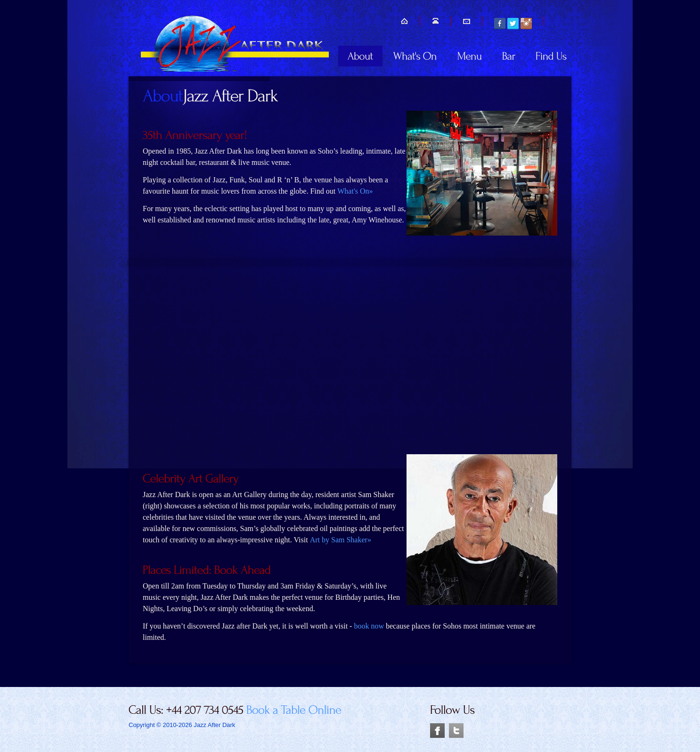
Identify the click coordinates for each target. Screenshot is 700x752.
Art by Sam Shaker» (341, 540)
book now (369, 626)
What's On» (355, 191)
